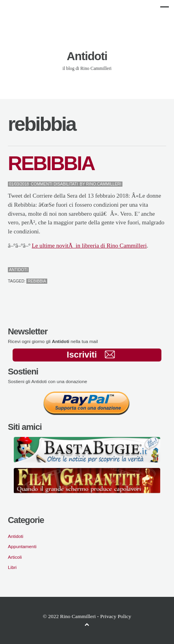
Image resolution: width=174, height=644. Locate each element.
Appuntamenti (22, 546)
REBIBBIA (51, 163)
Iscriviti (91, 355)
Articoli (15, 557)
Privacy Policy (116, 616)
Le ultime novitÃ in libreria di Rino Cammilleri (89, 246)
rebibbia (37, 281)
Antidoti (87, 56)
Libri (12, 567)
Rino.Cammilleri (104, 184)
